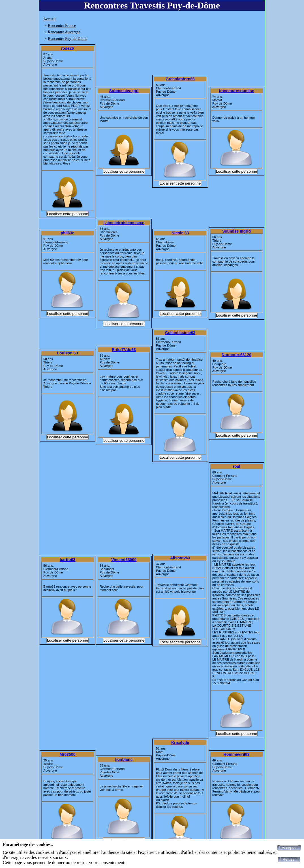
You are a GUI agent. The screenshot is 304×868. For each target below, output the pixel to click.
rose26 (68, 48)
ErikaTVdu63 (124, 350)
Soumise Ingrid (236, 231)
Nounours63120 (236, 355)
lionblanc (124, 759)
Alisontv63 (180, 558)
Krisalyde (180, 743)
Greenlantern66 (180, 79)
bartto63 (68, 560)
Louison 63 (68, 353)
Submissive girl (124, 91)
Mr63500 (67, 754)
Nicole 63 (180, 233)
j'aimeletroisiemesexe (124, 223)
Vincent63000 (124, 560)
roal (237, 466)
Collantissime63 (180, 333)
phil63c (67, 233)
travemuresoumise (236, 91)
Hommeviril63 (237, 754)
